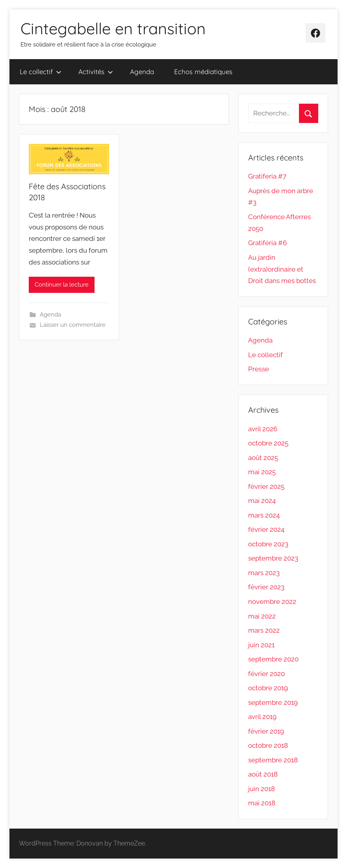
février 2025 (266, 486)
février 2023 (266, 587)
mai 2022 (262, 616)
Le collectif (41, 72)
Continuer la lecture (62, 285)
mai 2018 (262, 803)
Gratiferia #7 (267, 176)
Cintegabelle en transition (113, 28)
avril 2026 (263, 429)
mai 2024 (262, 501)
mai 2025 (262, 472)
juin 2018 (262, 789)
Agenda (142, 72)
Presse (259, 369)
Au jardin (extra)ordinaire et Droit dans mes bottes (282, 269)
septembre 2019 (273, 702)
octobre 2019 (268, 688)
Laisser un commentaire (73, 325)
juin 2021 (261, 645)
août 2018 (263, 774)
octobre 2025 (268, 443)
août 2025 (263, 458)
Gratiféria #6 (267, 243)
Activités (96, 72)
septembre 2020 (273, 659)
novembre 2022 (272, 602)
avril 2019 (262, 717)
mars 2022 (264, 630)
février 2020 (266, 674)
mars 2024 (264, 515)
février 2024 (266, 529)
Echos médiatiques (203, 72)
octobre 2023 (268, 544)
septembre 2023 (273, 558)
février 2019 (266, 731)
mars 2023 (264, 573)
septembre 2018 (273, 760)
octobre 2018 (268, 745)
